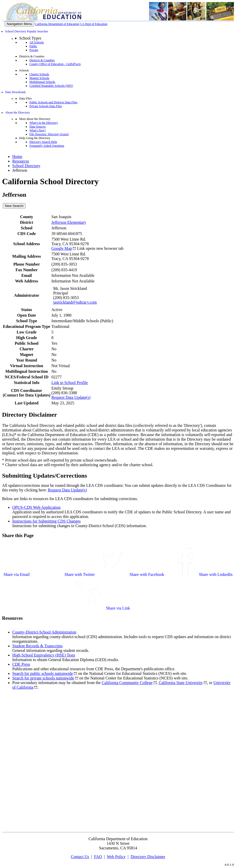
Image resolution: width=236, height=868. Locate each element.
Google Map (62, 248)
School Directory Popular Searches (27, 31)
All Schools (37, 42)
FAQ (98, 857)
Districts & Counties (42, 60)
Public (33, 46)
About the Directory (18, 113)
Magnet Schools (39, 78)
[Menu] (19, 24)
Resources (21, 161)
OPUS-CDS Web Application (36, 507)
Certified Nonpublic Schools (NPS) (51, 86)
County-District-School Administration (44, 632)
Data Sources (38, 127)
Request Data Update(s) (71, 397)
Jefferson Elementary (69, 222)
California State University (181, 683)
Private (34, 50)
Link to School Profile (70, 383)
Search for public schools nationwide (43, 673)
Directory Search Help (43, 142)
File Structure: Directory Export (49, 134)
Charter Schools (39, 74)
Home (17, 157)
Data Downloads (15, 92)
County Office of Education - (55, 64)
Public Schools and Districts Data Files (53, 102)
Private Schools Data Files (46, 106)
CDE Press (21, 664)
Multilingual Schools (42, 82)
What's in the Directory (44, 123)
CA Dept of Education (94, 24)
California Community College (127, 683)
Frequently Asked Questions (47, 146)
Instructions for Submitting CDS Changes (47, 521)
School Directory (26, 166)
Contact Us (80, 857)
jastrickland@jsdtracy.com (75, 302)
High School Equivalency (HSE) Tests (44, 655)
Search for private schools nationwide (43, 678)
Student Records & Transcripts (37, 646)
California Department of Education (57, 24)
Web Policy (116, 857)
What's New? (38, 130)
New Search (14, 206)
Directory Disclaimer (148, 857)
